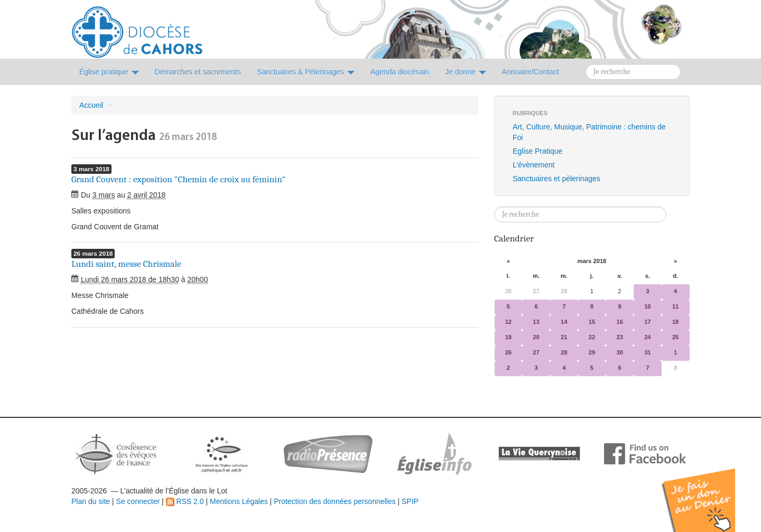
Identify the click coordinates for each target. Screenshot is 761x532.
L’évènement (533, 165)
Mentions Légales (239, 501)
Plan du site (91, 501)
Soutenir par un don (708, 492)
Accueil (91, 105)
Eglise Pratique (537, 151)
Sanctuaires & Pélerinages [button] (306, 72)
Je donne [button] (466, 72)
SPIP (410, 501)
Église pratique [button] (109, 72)
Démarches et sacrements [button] (198, 72)
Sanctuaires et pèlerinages (556, 179)
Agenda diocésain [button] (400, 72)
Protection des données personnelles (335, 501)
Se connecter (138, 501)
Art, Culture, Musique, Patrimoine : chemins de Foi (589, 132)
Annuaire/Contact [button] (531, 72)
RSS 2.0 (185, 501)
